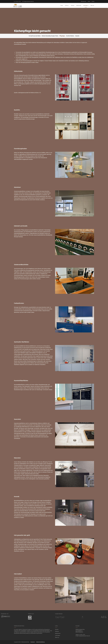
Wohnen (57, 631)
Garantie (77, 36)
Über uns (57, 637)
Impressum (33, 642)
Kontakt (93, 1)
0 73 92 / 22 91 (17, 1)
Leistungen (58, 635)
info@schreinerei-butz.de (28, 1)
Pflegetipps (62, 36)
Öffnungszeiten (84, 1)
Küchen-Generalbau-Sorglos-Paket (50, 36)
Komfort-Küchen (70, 36)
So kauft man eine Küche (35, 36)
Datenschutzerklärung (40, 642)
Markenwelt (58, 633)
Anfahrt (89, 1)
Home (62, 5)
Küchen (57, 629)
